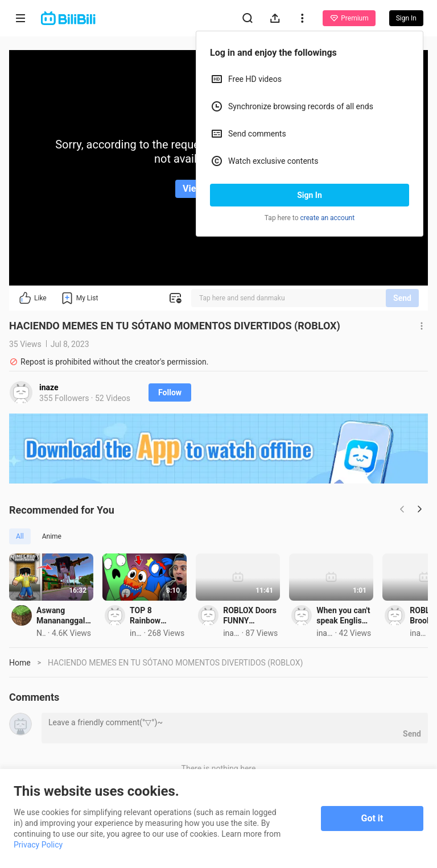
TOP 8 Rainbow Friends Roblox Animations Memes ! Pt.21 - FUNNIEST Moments (327, 683)
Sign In (310, 195)
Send (402, 298)
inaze (49, 387)
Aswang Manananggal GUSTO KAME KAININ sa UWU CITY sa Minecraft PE (121, 683)
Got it (372, 818)
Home (20, 730)
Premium (349, 18)
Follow (170, 392)
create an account (328, 218)
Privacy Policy (38, 845)
